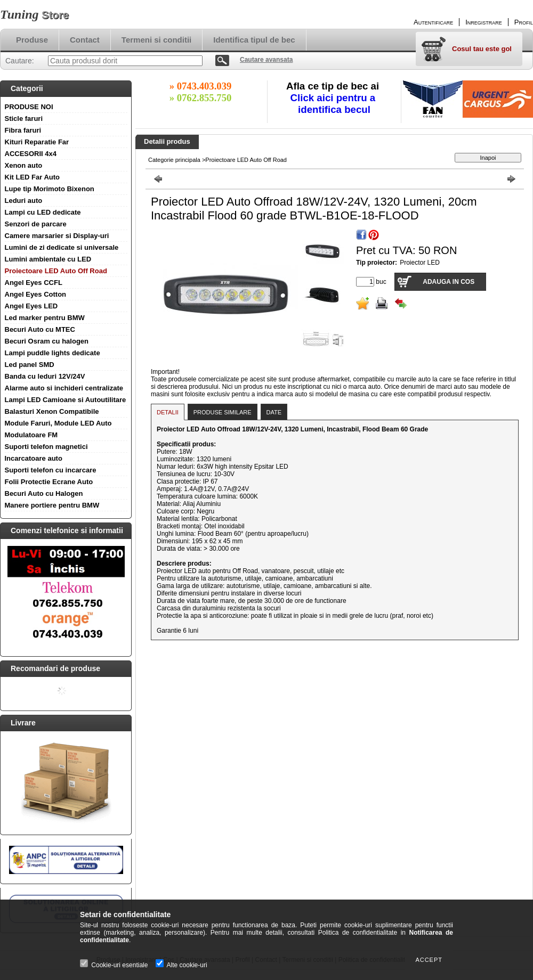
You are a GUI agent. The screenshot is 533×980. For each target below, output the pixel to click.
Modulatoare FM (31, 435)
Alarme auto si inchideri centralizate (64, 388)
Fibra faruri (23, 130)
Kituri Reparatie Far (37, 142)
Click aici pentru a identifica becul (334, 104)
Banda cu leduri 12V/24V (45, 376)
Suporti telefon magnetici (46, 447)
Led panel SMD (30, 365)
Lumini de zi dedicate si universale (62, 247)
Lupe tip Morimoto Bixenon (50, 189)
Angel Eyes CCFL (34, 283)
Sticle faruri (24, 119)
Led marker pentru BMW (45, 318)
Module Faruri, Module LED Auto (58, 423)
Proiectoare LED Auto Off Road (56, 271)
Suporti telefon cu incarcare (51, 470)
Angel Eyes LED (31, 306)
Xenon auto (24, 165)
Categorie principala (174, 160)
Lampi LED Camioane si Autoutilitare (66, 400)
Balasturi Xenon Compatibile (52, 411)
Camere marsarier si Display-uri (57, 236)
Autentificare (433, 22)
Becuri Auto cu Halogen (44, 493)
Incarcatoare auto (34, 458)
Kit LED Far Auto (33, 177)
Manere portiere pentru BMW (52, 505)
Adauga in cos (449, 282)
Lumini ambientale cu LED (48, 259)
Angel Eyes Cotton (36, 294)
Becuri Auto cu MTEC (40, 329)
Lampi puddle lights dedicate (53, 353)
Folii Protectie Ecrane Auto (49, 482)
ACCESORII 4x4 (31, 154)
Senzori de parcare (36, 224)
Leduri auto (24, 201)
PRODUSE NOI (29, 107)
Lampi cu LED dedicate (43, 212)
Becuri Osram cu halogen (47, 341)
